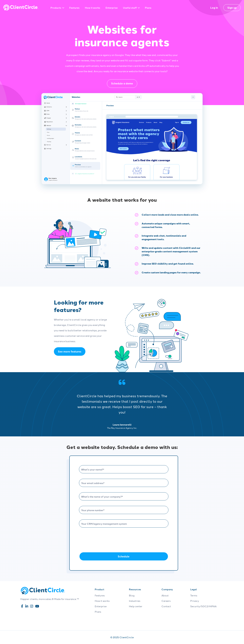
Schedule (124, 556)
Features (74, 8)
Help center (136, 606)
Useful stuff (131, 8)
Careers (166, 601)
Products (57, 8)
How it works (93, 8)
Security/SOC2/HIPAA (203, 606)
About (165, 595)
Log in (214, 8)
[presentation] (105, 540)
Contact (166, 606)
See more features (70, 351)
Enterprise (112, 8)
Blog (132, 595)
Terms (194, 595)
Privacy (195, 601)
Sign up (232, 8)
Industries (135, 601)
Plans (148, 8)
